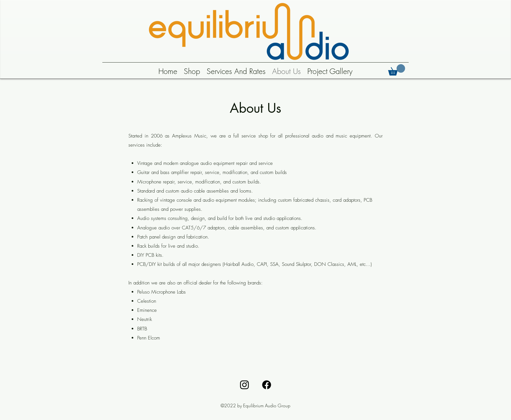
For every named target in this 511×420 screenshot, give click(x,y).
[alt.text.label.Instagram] (244, 385)
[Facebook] (267, 385)
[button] (397, 70)
